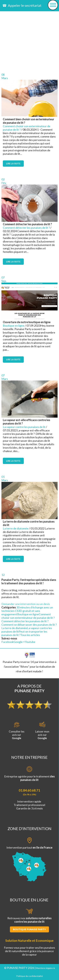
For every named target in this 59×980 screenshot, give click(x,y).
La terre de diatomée (16, 528)
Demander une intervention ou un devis (26, 604)
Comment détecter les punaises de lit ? (26, 228)
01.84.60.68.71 (29, 790)
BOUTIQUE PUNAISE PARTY (29, 929)
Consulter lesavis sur (17, 731)
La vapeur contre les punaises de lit (24, 427)
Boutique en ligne (14, 326)
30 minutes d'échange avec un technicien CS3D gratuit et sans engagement (27, 611)
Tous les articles (30, 635)
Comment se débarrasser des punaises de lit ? (29, 625)
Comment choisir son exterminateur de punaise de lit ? (28, 616)
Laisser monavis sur (42, 731)
